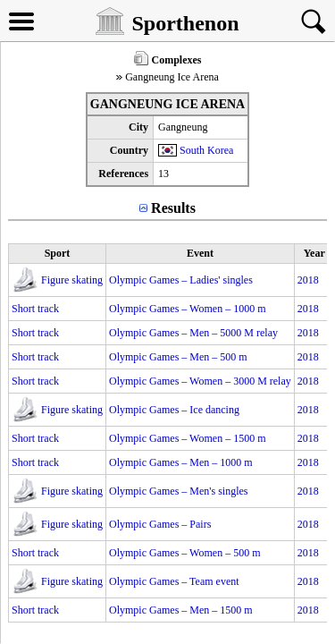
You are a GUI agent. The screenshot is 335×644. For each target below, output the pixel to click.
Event (200, 253)
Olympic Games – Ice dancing (174, 410)
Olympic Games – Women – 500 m (184, 553)
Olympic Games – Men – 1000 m (181, 462)
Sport (58, 253)
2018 (308, 280)
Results (173, 208)
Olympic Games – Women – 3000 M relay (200, 381)
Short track (35, 309)
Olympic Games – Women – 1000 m (187, 309)
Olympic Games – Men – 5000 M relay (193, 333)
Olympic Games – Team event (174, 581)
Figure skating (72, 280)
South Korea (206, 150)
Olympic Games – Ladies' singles (181, 280)
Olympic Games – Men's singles (178, 491)
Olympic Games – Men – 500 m (178, 357)
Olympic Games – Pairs (160, 524)
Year (314, 253)
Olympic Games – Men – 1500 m (181, 610)
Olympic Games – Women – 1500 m (187, 438)
